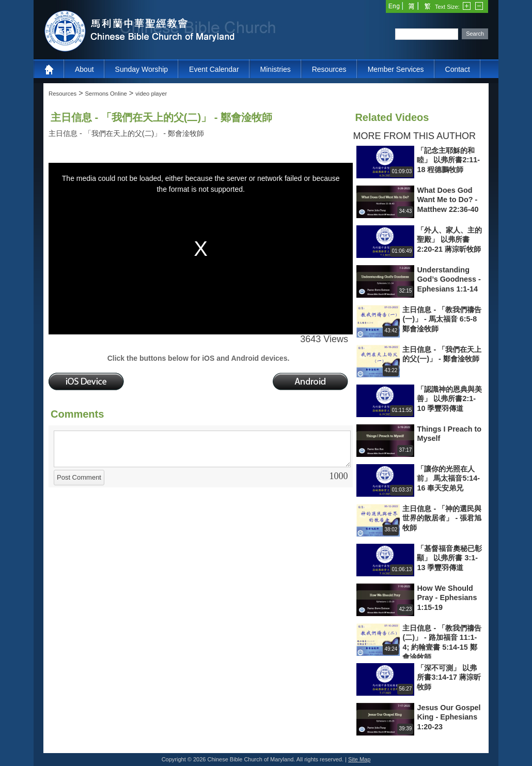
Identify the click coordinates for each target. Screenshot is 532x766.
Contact (458, 69)
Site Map (359, 759)
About (84, 69)
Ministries (276, 69)
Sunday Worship (142, 69)
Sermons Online (106, 94)
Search (475, 34)
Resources (329, 69)
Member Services (396, 69)
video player (151, 94)
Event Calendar (214, 69)
